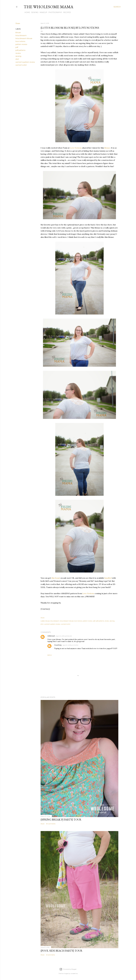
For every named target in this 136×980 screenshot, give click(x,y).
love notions (20, 41)
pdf (17, 47)
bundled (108, 578)
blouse (18, 33)
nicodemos (74, 973)
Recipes (66, 12)
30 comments (51, 824)
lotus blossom (21, 35)
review (18, 53)
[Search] (117, 7)
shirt (17, 59)
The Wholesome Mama (49, 7)
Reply (50, 655)
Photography (54, 12)
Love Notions (76, 148)
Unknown (51, 636)
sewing (18, 56)
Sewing (34, 12)
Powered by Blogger (68, 969)
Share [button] (18, 23)
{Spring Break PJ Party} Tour (61, 820)
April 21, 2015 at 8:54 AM (64, 636)
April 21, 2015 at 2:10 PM (70, 645)
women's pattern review (25, 62)
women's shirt (21, 65)
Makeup (43, 12)
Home (26, 12)
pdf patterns (20, 50)
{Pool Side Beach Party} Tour (62, 951)
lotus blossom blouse (24, 38)
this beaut (56, 578)
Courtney (58, 645)
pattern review (21, 44)
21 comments (50, 955)
